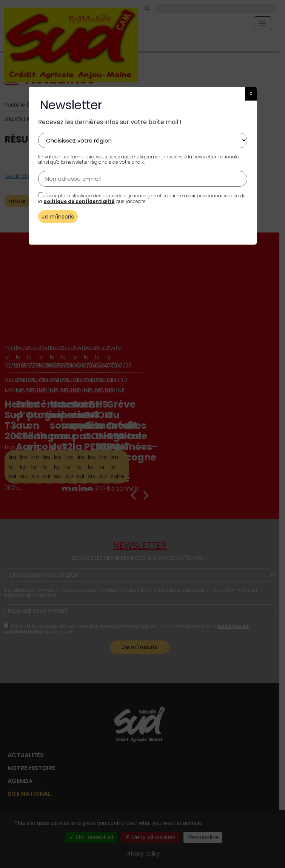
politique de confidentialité (79, 201)
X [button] (251, 94)
